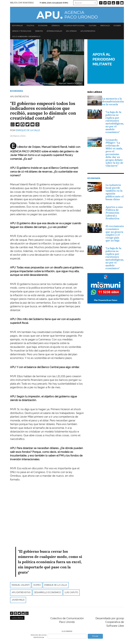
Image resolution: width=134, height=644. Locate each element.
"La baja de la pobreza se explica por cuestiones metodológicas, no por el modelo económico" (115, 122)
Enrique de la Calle (28, 130)
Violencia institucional (74, 25)
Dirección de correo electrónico (39, 636)
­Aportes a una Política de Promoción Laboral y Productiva (114, 213)
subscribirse (17, 618)
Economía (43, 25)
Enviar (95, 636)
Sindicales (105, 25)
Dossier (117, 25)
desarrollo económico (48, 592)
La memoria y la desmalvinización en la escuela (113, 101)
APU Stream (71, 31)
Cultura (93, 25)
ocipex (37, 585)
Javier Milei (18, 600)
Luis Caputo (71, 592)
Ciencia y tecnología (22, 31)
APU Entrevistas (88, 31)
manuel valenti (21, 585)
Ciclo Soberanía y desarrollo (26, 36)
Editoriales (17, 25)
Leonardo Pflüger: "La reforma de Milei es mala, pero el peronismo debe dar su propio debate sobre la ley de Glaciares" (114, 153)
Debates (39, 31)
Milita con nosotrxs (22, 3)
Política (30, 25)
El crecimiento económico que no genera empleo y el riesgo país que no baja (115, 233)
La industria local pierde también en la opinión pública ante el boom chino (115, 192)
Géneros (55, 25)
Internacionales (54, 31)
